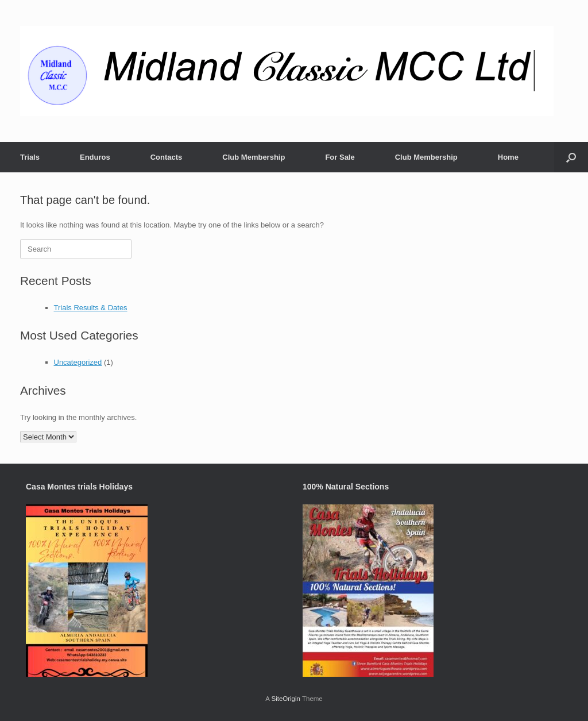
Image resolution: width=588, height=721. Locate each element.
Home (508, 157)
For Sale (340, 157)
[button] (571, 157)
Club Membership (254, 157)
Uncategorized (78, 362)
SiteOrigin (286, 699)
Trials (30, 157)
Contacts (167, 157)
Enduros (95, 157)
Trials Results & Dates (91, 308)
